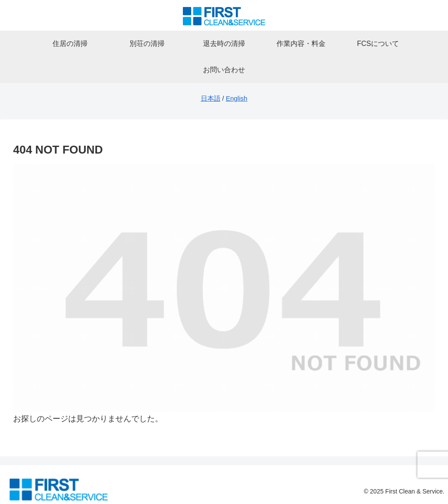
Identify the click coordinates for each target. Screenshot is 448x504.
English (236, 98)
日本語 (211, 98)
